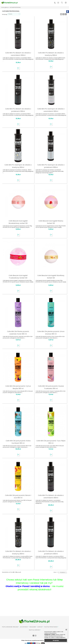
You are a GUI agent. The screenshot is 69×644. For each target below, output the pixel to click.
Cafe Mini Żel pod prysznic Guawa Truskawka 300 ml (51, 387)
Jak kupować (24, 627)
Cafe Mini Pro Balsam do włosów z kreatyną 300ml (51, 54)
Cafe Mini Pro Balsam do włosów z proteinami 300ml (18, 110)
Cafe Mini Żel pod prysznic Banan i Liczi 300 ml (18, 497)
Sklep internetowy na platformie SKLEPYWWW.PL (35, 640)
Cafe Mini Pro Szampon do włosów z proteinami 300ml (51, 166)
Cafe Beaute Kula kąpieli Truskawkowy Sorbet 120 (18, 277)
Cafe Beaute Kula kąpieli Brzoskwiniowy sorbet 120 (18, 222)
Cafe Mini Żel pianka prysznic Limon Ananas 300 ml (51, 333)
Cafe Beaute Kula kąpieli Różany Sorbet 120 (51, 222)
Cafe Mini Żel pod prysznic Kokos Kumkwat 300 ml (18, 442)
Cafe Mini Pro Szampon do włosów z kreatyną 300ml (18, 166)
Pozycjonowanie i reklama (10, 627)
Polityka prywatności (51, 627)
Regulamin (33, 627)
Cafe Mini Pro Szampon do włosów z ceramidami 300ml (51, 110)
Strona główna (5, 7)
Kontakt (40, 627)
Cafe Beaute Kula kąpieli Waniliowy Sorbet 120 (51, 277)
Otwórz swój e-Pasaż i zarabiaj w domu (28, 586)
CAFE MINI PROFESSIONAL (15, 7)
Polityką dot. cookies (50, 635)
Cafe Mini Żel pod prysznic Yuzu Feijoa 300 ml (51, 442)
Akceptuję (56, 640)
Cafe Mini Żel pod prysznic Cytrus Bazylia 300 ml (18, 387)
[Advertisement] (34, 606)
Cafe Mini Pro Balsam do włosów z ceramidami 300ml (18, 54)
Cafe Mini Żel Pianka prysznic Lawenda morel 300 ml (18, 333)
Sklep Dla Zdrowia (34, 630)
